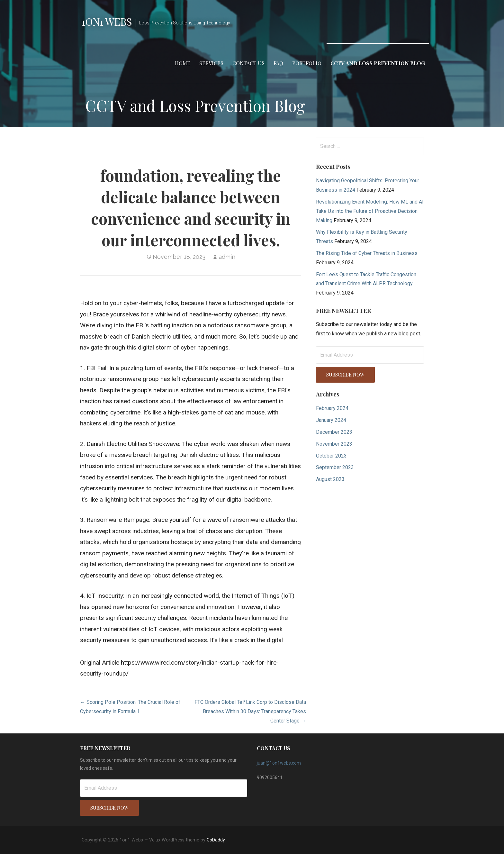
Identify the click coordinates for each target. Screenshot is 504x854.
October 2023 (331, 456)
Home (183, 63)
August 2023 (330, 479)
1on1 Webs (107, 21)
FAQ (278, 63)
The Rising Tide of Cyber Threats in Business (367, 253)
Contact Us (248, 63)
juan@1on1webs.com (279, 763)
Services (211, 63)
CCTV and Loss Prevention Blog (378, 63)
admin (227, 257)
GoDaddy (216, 840)
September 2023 (335, 467)
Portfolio (307, 63)
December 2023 (334, 432)
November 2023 (334, 444)
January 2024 (331, 420)
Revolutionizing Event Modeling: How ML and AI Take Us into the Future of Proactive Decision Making (370, 211)
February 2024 (332, 408)
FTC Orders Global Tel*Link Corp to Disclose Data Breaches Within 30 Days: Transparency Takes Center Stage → (250, 711)
